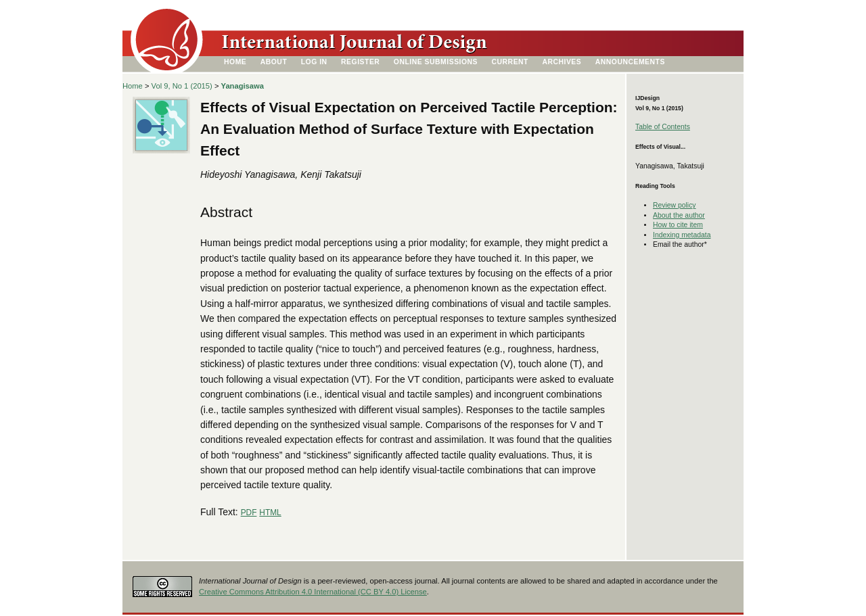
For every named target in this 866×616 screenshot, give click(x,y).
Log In (314, 62)
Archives (562, 62)
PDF (249, 513)
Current (510, 62)
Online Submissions (436, 62)
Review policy (675, 205)
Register (360, 62)
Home (235, 62)
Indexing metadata (682, 235)
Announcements (630, 62)
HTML (270, 513)
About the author (679, 215)
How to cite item (678, 225)
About (274, 62)
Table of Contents (663, 127)
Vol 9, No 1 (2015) (182, 86)
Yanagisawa (243, 86)
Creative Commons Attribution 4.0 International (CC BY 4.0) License (313, 592)
